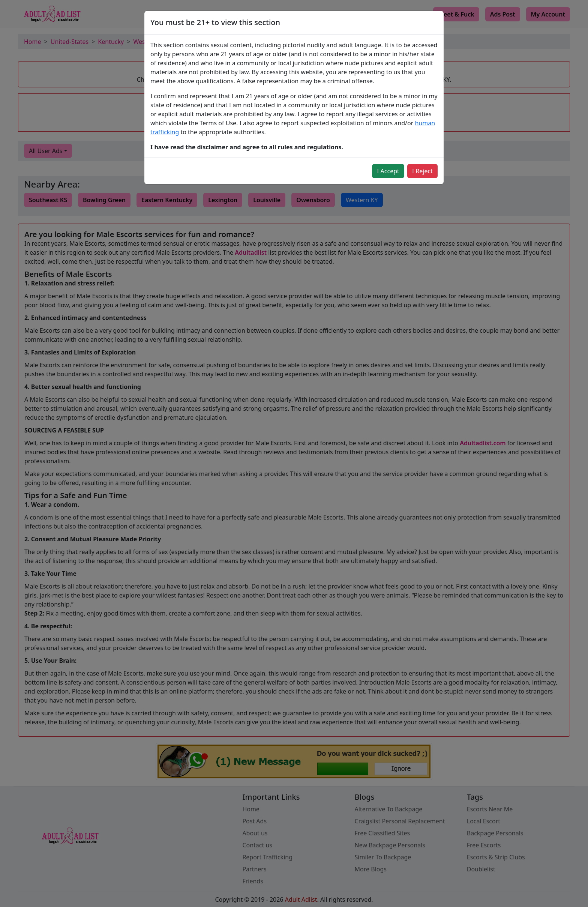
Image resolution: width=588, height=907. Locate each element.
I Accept (388, 171)
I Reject (422, 171)
